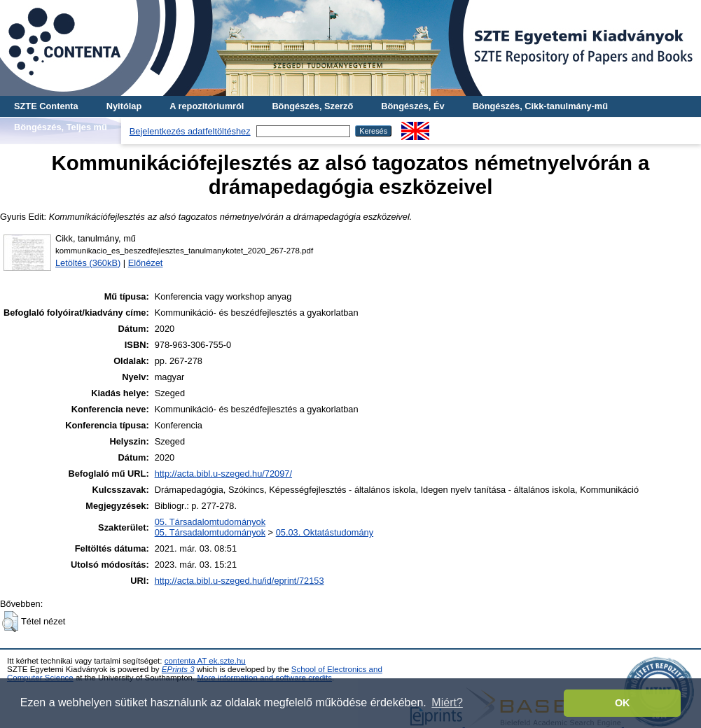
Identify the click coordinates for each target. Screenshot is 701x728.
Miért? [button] (447, 702)
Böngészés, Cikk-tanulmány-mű (540, 106)
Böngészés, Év (412, 106)
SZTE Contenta (46, 106)
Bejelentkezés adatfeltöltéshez (190, 131)
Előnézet (146, 263)
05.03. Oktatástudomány (325, 532)
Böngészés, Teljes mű (61, 127)
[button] (10, 622)
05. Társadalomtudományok (210, 522)
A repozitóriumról (207, 106)
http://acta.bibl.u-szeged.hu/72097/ (223, 474)
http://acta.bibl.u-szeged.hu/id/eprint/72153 (240, 581)
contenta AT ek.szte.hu (205, 661)
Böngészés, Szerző (312, 106)
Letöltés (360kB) (88, 263)
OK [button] (623, 703)
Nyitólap (124, 106)
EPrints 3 (178, 669)
